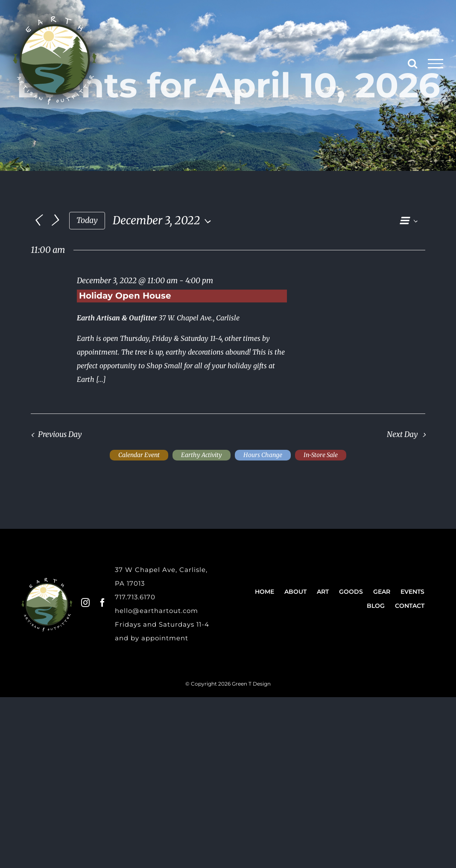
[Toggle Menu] (436, 64)
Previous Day (60, 434)
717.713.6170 (135, 597)
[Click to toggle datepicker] (164, 220)
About (295, 592)
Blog (376, 606)
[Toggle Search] (412, 63)
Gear (382, 592)
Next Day (402, 434)
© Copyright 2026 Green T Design (228, 684)
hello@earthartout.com (156, 611)
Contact (410, 606)
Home (265, 592)
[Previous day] (37, 221)
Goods (351, 592)
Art (323, 592)
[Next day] (55, 221)
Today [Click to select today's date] (87, 220)
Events (412, 592)
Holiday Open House (125, 296)
